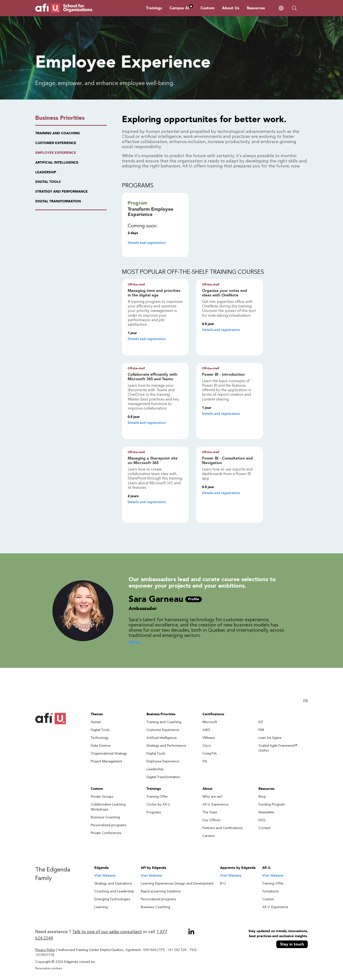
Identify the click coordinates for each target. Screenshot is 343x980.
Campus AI (181, 8)
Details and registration (147, 243)
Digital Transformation (163, 777)
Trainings (154, 8)
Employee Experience (163, 761)
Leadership (155, 769)
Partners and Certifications (223, 828)
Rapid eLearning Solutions (161, 891)
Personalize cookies (48, 968)
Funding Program (272, 804)
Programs (154, 812)
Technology (100, 738)
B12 (223, 883)
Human (96, 722)
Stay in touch (292, 944)
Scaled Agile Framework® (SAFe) (278, 748)
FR (305, 701)
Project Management (106, 761)
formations (270, 891)
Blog (262, 797)
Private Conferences (106, 833)
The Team (210, 812)
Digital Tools (100, 730)
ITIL (205, 761)
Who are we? (213, 797)
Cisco (207, 746)
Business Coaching (105, 817)
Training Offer (157, 797)
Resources (256, 8)
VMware (209, 738)
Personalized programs (108, 825)
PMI (261, 730)
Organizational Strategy (109, 753)
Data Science (101, 746)
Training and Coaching (164, 722)
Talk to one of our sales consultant (107, 932)
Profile (194, 599)
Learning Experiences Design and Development (177, 883)
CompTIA (210, 753)
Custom (207, 8)
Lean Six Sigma (270, 738)
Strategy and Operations (113, 883)
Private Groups (102, 797)
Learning (101, 907)
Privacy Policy (45, 950)
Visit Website (105, 876)
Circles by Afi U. (159, 804)
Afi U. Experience (215, 804)
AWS (206, 730)
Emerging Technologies (112, 899)
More (135, 642)
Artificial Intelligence (162, 738)
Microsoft (210, 722)
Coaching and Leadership (114, 891)
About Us (231, 8)
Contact (264, 828)
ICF (261, 722)
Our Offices (212, 820)
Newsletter (266, 812)
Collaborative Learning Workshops (108, 807)
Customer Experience (163, 730)
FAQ (262, 820)
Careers (209, 836)
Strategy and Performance (166, 746)
